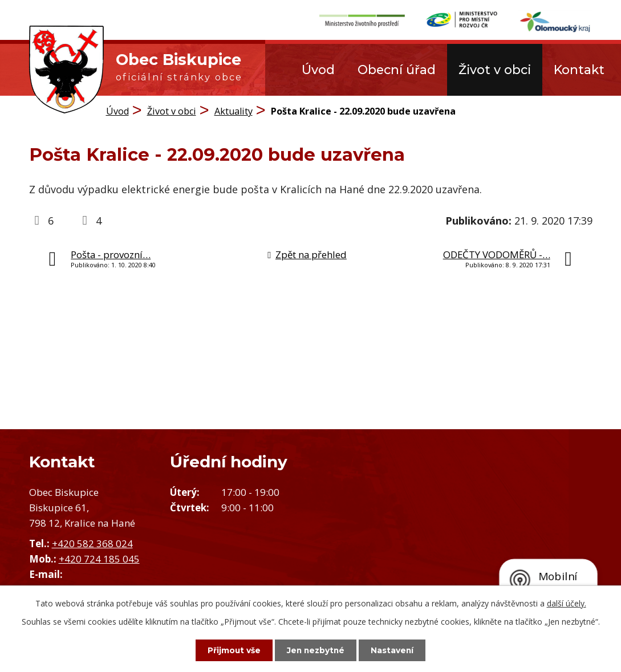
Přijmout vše (230, 650)
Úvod (318, 70)
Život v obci (495, 70)
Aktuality (234, 111)
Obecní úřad (397, 70)
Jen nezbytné (316, 650)
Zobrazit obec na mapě (466, 534)
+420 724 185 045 (99, 559)
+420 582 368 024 (92, 543)
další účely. (567, 603)
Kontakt (579, 70)
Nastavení (396, 650)
